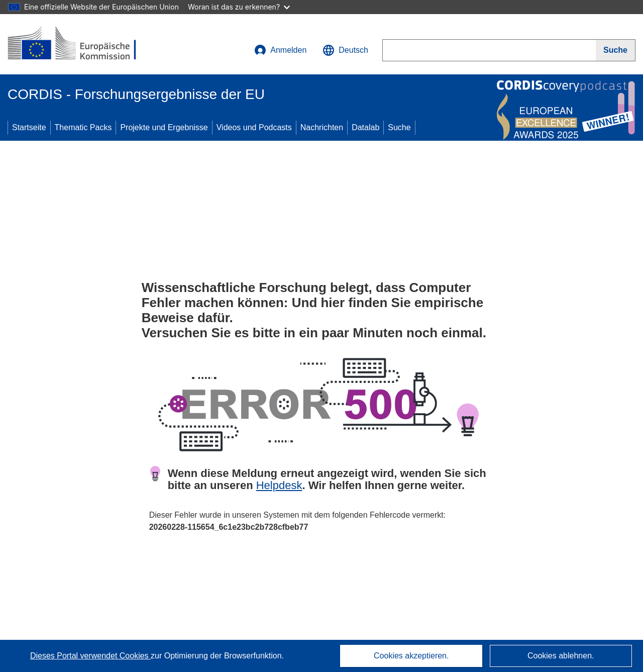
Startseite (29, 127)
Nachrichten (322, 127)
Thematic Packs (83, 127)
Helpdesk (279, 485)
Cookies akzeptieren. (411, 656)
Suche (399, 127)
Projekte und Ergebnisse (164, 127)
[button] (345, 50)
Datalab (365, 127)
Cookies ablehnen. (561, 656)
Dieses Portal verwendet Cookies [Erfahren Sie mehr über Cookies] (90, 656)
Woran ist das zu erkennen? (239, 7)
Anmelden (280, 50)
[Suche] (616, 50)
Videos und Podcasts (254, 127)
